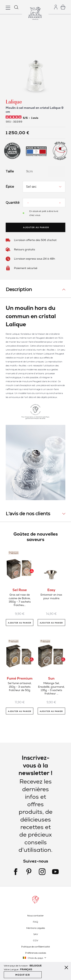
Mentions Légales (36, 928)
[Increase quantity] (60, 203)
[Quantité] (44, 203)
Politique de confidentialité (35, 947)
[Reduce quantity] (28, 203)
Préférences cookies (36, 953)
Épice (10, 187)
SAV (36, 934)
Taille (10, 171)
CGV (35, 940)
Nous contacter (35, 916)
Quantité (11, 203)
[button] (35, 958)
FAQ (35, 922)
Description (19, 289)
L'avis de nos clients (28, 514)
